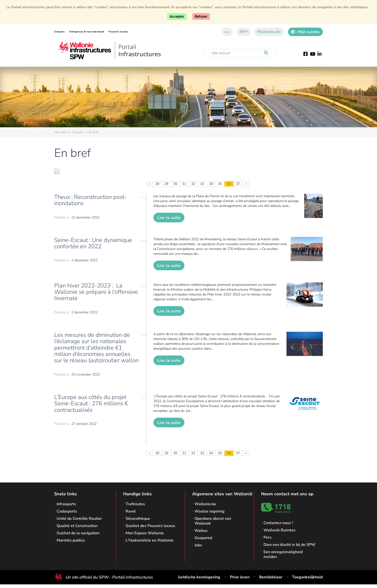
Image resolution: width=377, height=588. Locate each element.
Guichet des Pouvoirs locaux (150, 526)
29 (166, 184)
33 (202, 184)
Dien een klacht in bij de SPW (290, 545)
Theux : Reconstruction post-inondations (90, 200)
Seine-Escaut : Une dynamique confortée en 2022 (93, 243)
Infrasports (66, 504)
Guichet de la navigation (78, 533)
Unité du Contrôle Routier (79, 519)
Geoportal (204, 538)
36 (229, 184)
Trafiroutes (135, 504)
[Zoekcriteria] (240, 53)
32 (193, 184)
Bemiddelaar (271, 577)
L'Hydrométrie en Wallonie (150, 540)
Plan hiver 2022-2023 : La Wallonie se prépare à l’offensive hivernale (96, 292)
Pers (268, 537)
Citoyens (59, 32)
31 (184, 184)
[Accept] (177, 16)
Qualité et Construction (77, 526)
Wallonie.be (269, 32)
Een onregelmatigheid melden (283, 554)
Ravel (131, 511)
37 (238, 184)
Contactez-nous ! (278, 523)
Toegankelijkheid (307, 577)
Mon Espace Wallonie (145, 533)
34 (211, 184)
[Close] (201, 16)
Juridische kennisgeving (199, 577)
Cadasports (67, 511)
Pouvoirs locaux (118, 32)
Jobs (198, 545)
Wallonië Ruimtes (279, 530)
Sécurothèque (138, 519)
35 (220, 184)
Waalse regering (210, 511)
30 (175, 184)
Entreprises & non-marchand (87, 32)
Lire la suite (169, 218)
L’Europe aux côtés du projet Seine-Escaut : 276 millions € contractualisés (91, 403)
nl (244, 32)
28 (157, 184)
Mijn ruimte (305, 32)
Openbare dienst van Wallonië (213, 521)
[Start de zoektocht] (267, 53)
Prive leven (240, 577)
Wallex (201, 531)
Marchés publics (71, 540)
